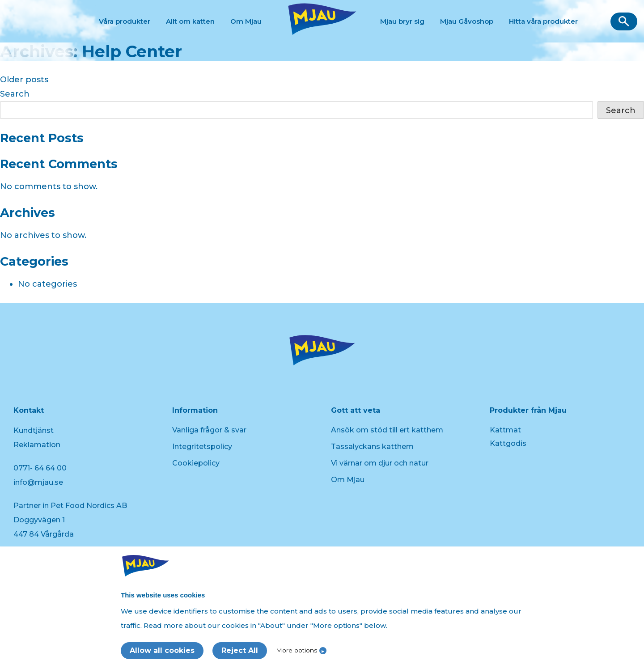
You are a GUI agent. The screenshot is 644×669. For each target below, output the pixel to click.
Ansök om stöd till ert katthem (387, 430)
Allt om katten (190, 21)
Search (15, 94)
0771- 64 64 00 (40, 468)
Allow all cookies (162, 650)
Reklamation (37, 445)
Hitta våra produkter (543, 21)
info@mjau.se (38, 482)
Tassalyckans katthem (372, 447)
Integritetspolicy (202, 447)
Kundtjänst (34, 430)
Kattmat (505, 430)
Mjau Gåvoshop (467, 21)
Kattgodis (508, 443)
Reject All (240, 650)
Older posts (24, 80)
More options (297, 650)
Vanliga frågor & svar (209, 430)
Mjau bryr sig (402, 21)
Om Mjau (246, 21)
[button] (624, 21)
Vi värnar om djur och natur (380, 463)
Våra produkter (125, 21)
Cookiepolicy (196, 463)
